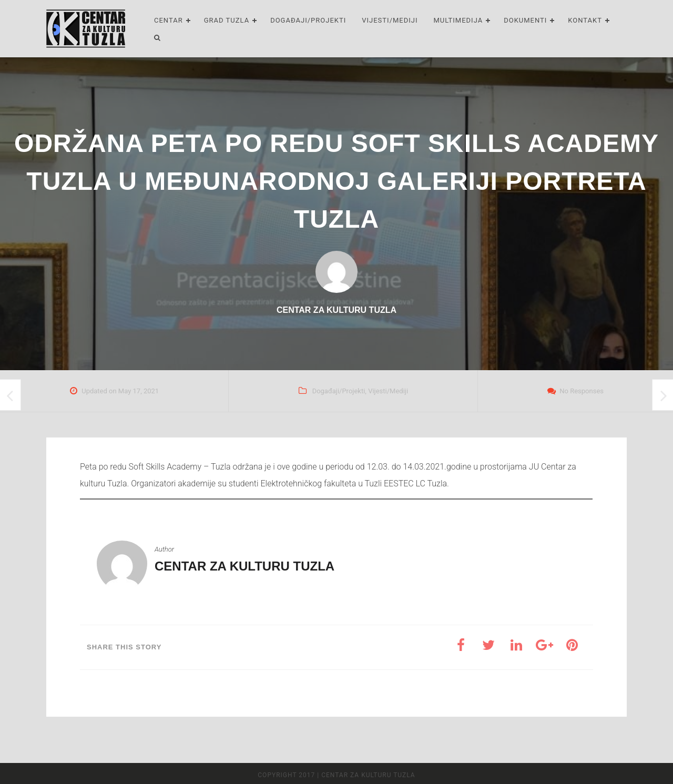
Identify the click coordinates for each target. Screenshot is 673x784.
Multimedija (458, 20)
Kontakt (585, 20)
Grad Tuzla (227, 20)
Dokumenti (525, 20)
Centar (169, 20)
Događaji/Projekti (308, 20)
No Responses (582, 391)
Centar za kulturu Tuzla (244, 566)
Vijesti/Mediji (390, 20)
